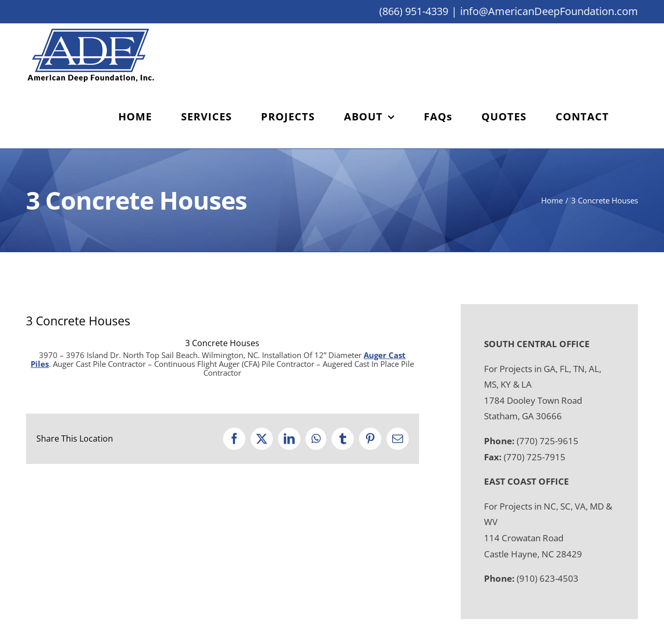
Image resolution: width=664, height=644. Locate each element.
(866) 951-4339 (414, 11)
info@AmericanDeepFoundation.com (549, 11)
